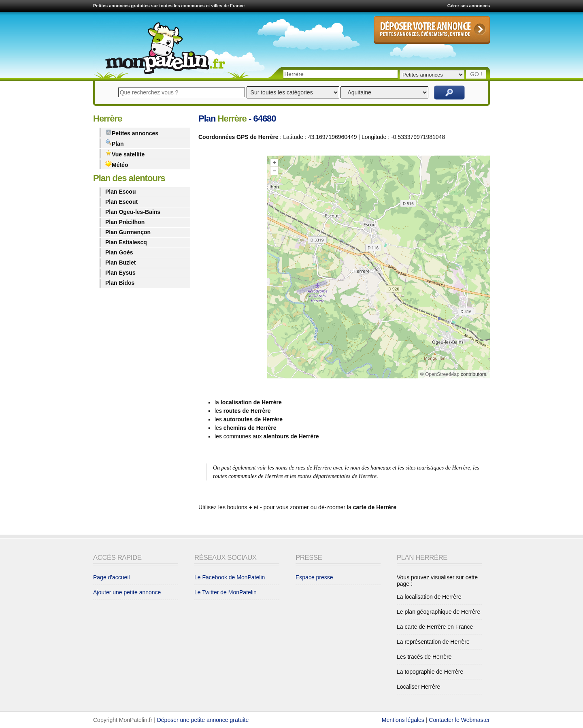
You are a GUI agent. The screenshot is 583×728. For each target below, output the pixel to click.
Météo (117, 164)
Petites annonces (132, 133)
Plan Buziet (120, 263)
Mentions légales (403, 720)
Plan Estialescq (126, 242)
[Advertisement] (231, 269)
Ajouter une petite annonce (127, 592)
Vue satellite (125, 154)
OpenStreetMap (442, 374)
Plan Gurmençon (128, 232)
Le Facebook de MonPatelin (230, 577)
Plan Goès (119, 252)
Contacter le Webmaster (459, 720)
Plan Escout (121, 202)
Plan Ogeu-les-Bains (133, 212)
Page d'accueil (112, 577)
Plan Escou (120, 192)
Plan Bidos (120, 283)
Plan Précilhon (125, 222)
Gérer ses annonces (469, 6)
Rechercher (449, 93)
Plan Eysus (120, 273)
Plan (115, 143)
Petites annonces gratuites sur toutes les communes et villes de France (169, 6)
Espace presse (314, 577)
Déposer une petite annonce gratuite (203, 720)
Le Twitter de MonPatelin (226, 592)
